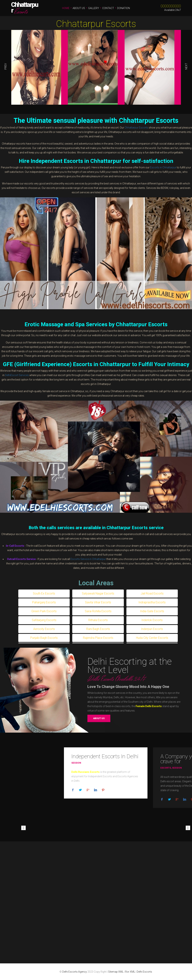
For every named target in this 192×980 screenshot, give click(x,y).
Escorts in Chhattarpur (163, 167)
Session (76, 763)
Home (66, 8)
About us (99, 718)
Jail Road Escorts (152, 593)
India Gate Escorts (152, 611)
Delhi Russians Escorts (85, 772)
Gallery (94, 8)
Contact (108, 8)
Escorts (166, 768)
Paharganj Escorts (44, 602)
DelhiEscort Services (17, 375)
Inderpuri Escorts (152, 629)
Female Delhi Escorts (149, 706)
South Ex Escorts (44, 593)
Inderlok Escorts (152, 620)
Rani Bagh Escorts (98, 629)
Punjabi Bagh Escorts (44, 638)
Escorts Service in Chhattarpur (88, 559)
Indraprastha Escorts (152, 602)
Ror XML (130, 972)
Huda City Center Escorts (152, 638)
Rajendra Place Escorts (98, 638)
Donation (124, 8)
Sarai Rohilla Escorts (98, 611)
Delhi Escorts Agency (75, 972)
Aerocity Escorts (44, 629)
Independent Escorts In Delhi (105, 756)
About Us (79, 8)
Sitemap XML (116, 972)
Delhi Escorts (144, 972)
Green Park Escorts (44, 611)
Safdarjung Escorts (44, 620)
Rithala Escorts (98, 620)
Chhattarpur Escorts (96, 24)
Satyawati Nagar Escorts (98, 593)
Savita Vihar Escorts (98, 602)
